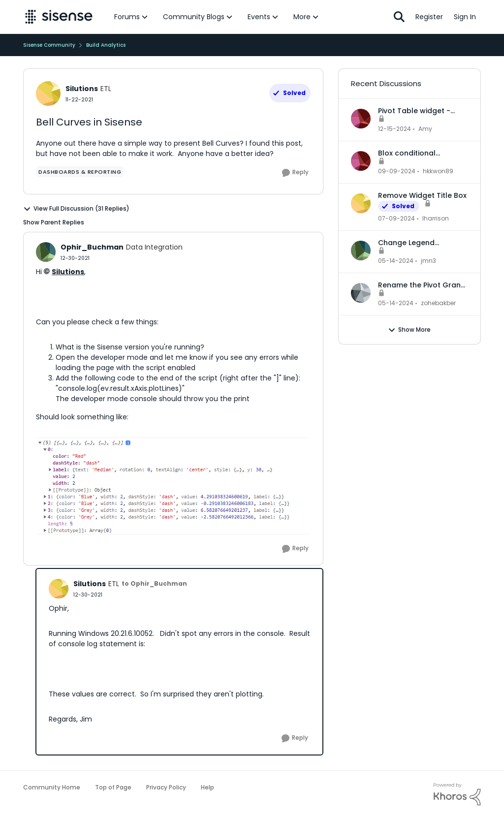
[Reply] (295, 173)
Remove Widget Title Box (422, 195)
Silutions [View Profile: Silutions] (82, 89)
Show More (409, 330)
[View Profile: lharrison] (361, 203)
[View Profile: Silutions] (48, 94)
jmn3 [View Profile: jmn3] (428, 261)
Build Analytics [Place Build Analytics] (106, 45)
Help (207, 787)
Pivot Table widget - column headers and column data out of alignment (416, 111)
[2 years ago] (394, 129)
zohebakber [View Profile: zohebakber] (438, 303)
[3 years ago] (396, 219)
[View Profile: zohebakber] (361, 293)
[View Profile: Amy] (361, 119)
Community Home (52, 787)
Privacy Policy (166, 787)
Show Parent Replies (54, 222)
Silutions (68, 272)
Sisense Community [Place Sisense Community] (49, 45)
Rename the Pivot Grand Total (422, 285)
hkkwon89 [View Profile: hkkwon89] (438, 171)
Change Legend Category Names (409, 243)
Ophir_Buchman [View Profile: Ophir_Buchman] (92, 247)
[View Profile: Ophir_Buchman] (46, 252)
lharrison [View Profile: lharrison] (436, 218)
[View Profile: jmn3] (361, 251)
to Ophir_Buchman (154, 583)
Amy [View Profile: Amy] (425, 129)
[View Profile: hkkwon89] (361, 161)
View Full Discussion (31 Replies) (76, 209)
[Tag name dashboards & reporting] (80, 172)
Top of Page (113, 787)
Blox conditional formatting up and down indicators (423, 153)
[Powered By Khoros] (457, 794)
